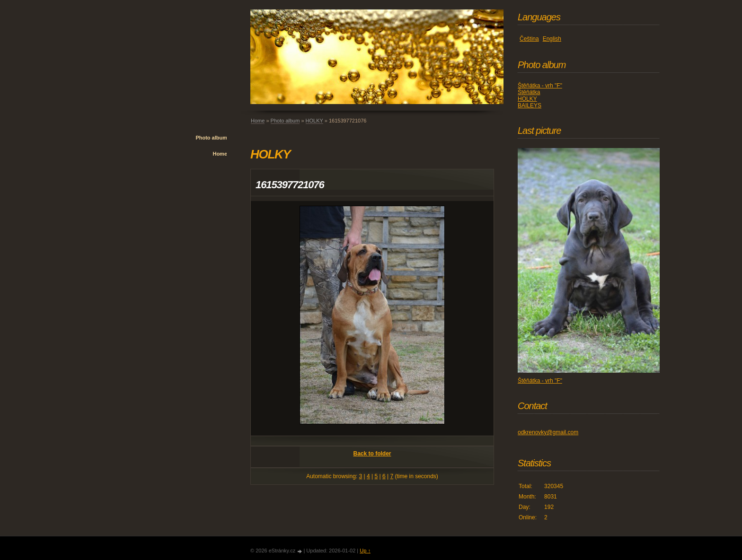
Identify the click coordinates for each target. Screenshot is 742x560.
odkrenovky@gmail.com (548, 432)
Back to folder (372, 454)
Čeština (529, 39)
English (552, 39)
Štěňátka (529, 92)
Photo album (211, 138)
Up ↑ (365, 551)
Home (220, 154)
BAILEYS (530, 105)
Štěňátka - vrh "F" (540, 86)
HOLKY (314, 121)
